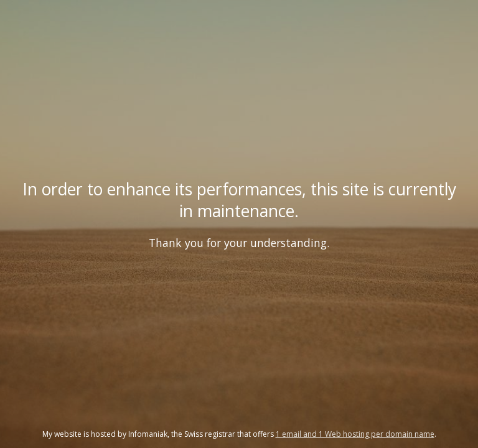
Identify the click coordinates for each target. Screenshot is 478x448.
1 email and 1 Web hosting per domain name (355, 434)
